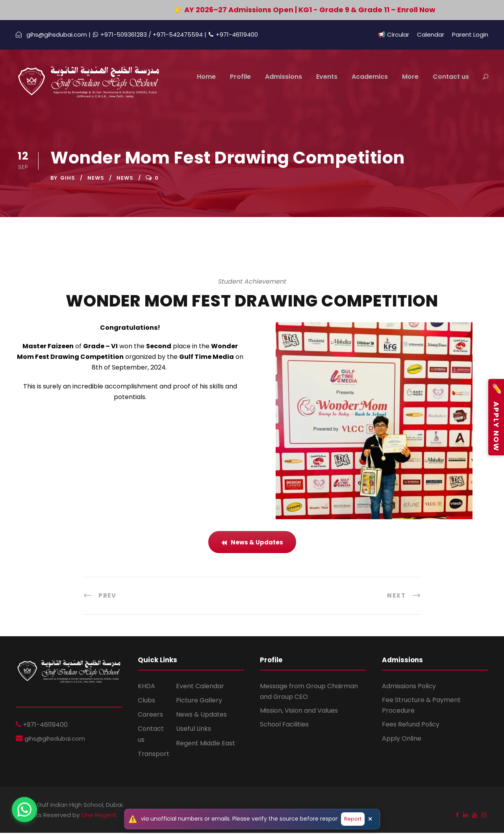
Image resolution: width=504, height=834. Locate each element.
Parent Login (470, 34)
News (96, 179)
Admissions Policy (409, 687)
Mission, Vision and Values (299, 712)
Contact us (451, 77)
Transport (154, 755)
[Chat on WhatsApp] (24, 810)
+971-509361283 (124, 34)
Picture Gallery (199, 701)
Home (206, 77)
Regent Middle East (206, 744)
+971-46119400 (237, 34)
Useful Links (194, 730)
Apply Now (496, 417)
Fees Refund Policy (411, 725)
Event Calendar (200, 687)
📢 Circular (394, 34)
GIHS (68, 179)
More (410, 77)
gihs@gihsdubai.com (54, 739)
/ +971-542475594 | (178, 34)
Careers (150, 716)
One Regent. (99, 816)
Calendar (431, 34)
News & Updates (201, 716)
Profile (240, 77)
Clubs (146, 701)
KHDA (146, 687)
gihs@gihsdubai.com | (58, 34)
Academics (370, 77)
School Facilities (284, 725)
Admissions (283, 77)
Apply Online (402, 739)
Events (327, 77)
